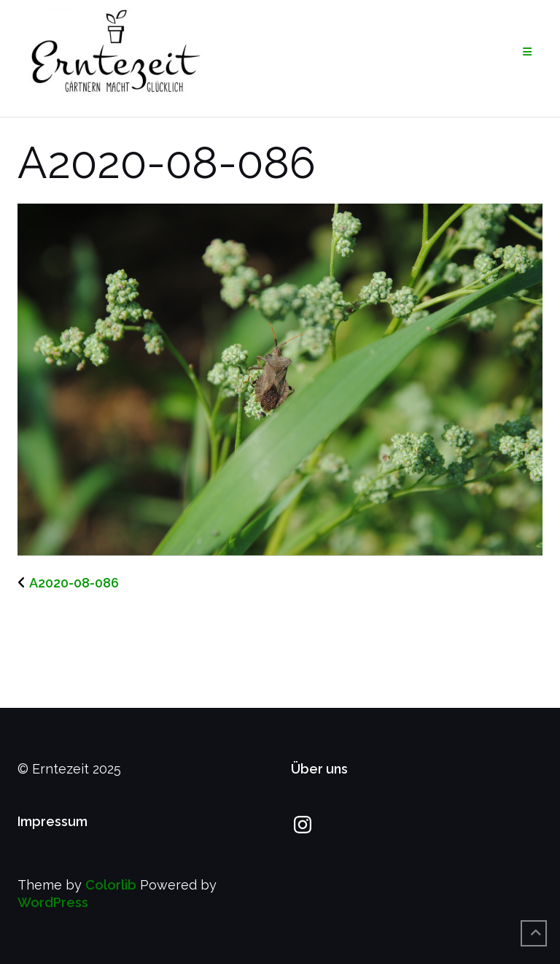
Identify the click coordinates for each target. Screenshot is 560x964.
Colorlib (111, 885)
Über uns (319, 769)
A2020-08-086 (74, 583)
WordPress (53, 902)
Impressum (52, 821)
